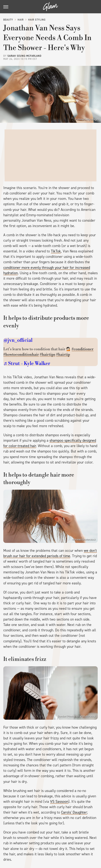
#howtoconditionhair (21, 355)
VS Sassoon (59, 802)
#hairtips (47, 355)
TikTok (56, 251)
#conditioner (83, 349)
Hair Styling (37, 20)
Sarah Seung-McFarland (24, 56)
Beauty (8, 20)
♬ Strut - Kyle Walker (27, 364)
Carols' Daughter (74, 812)
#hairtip (63, 355)
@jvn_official (18, 340)
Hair (21, 20)
